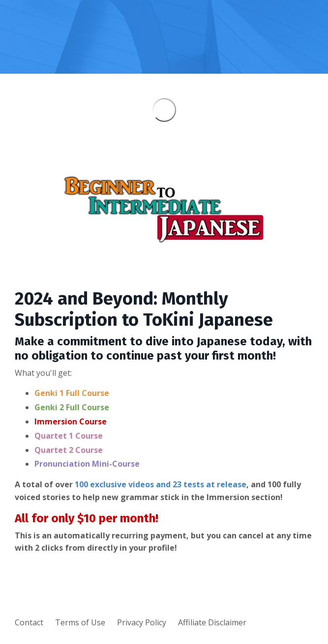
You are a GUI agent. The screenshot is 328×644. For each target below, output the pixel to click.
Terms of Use (80, 622)
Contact (29, 622)
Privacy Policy (142, 622)
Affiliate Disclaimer (212, 622)
